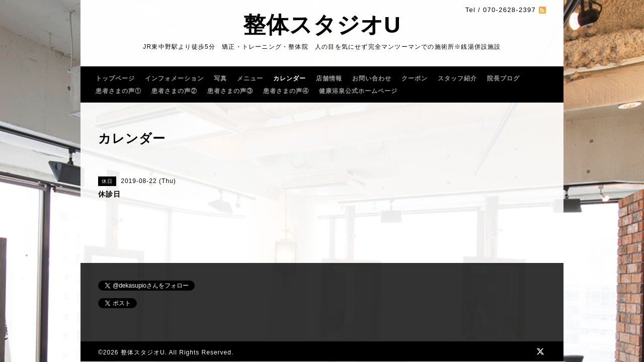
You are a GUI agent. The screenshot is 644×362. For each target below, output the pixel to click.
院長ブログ (503, 78)
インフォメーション (174, 78)
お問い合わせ (372, 78)
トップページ (115, 78)
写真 (220, 78)
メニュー (250, 78)
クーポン (415, 78)
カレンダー (290, 78)
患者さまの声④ (286, 91)
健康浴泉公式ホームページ (358, 91)
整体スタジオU (322, 25)
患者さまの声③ (230, 91)
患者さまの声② (174, 91)
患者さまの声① (118, 91)
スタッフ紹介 (457, 78)
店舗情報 (329, 78)
